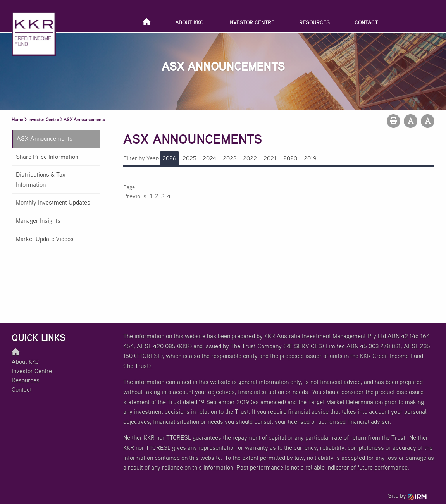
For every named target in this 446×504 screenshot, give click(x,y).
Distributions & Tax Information (41, 179)
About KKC (189, 22)
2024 (209, 158)
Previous (135, 196)
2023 (230, 158)
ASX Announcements (45, 138)
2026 (169, 158)
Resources (314, 22)
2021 (270, 158)
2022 (250, 158)
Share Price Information (47, 157)
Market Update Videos (45, 239)
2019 (310, 158)
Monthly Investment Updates (53, 202)
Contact (366, 22)
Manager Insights (38, 220)
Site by (407, 495)
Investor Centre (251, 22)
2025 (189, 158)
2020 (290, 158)
